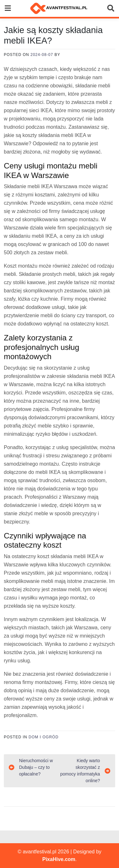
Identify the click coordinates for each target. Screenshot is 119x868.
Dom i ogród (43, 737)
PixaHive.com (59, 859)
